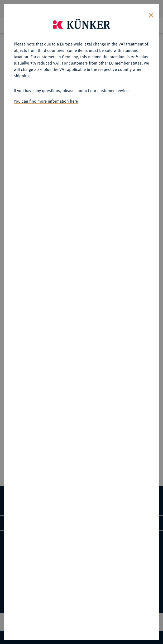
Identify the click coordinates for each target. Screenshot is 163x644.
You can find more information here (46, 89)
